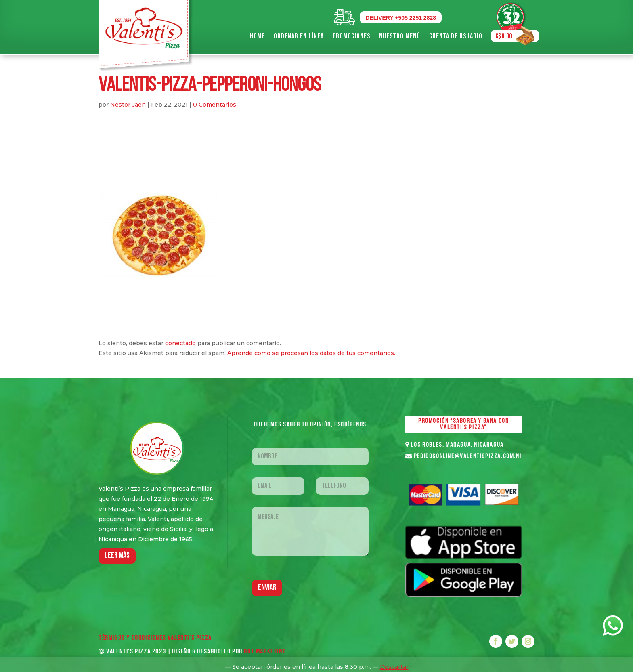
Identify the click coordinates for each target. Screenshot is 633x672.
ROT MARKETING (265, 652)
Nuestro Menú (400, 36)
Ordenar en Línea (299, 36)
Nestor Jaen (128, 105)
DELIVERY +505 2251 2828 (401, 18)
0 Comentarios (215, 105)
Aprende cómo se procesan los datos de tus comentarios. (311, 353)
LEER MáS (117, 556)
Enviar (267, 588)
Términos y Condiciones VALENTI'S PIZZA (155, 638)
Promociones (351, 36)
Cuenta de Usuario (456, 36)
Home (257, 36)
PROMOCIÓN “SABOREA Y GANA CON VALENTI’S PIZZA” (463, 424)
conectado (180, 343)
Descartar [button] (394, 667)
